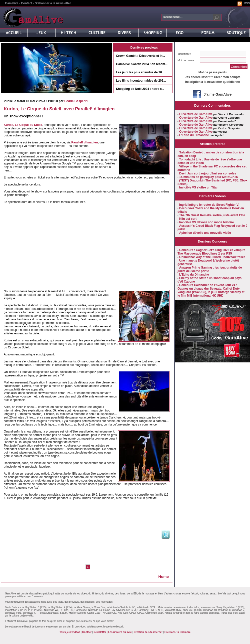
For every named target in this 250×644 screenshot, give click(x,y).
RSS (247, 3)
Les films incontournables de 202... (141, 81)
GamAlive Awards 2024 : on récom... (142, 64)
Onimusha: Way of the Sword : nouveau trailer (212, 257)
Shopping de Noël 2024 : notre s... (140, 89)
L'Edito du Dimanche (194, 135)
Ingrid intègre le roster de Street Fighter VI (209, 205)
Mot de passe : (186, 60)
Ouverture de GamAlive (196, 114)
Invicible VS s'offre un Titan (199, 187)
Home (163, 577)
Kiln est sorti (188, 219)
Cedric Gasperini (76, 101)
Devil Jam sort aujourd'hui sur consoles (208, 173)
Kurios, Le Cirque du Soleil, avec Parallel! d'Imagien (59, 109)
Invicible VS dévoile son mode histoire (207, 222)
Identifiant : (184, 54)
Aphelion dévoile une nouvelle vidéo (205, 233)
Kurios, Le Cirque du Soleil (23, 125)
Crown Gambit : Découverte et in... (140, 56)
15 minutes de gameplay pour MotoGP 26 (209, 177)
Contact (27, 3)
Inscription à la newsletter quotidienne (213, 82)
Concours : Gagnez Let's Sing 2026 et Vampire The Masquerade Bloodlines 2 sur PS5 (211, 252)
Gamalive (12, 3)
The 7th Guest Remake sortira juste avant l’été (212, 215)
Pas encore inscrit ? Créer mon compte (212, 77)
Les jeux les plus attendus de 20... (140, 72)
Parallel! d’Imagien (84, 142)
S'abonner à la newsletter (53, 3)
